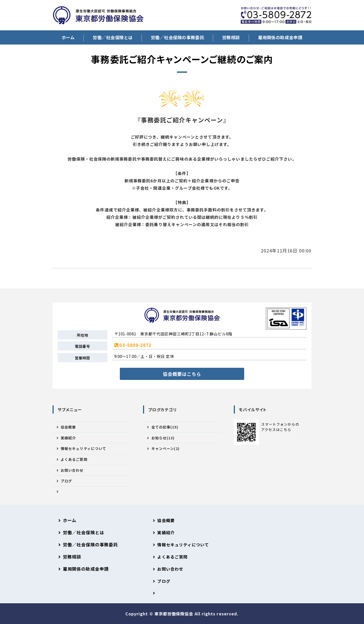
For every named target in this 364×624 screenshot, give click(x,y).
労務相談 (231, 37)
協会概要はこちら (182, 374)
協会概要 (68, 427)
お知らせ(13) (163, 438)
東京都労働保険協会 (175, 614)
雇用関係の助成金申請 (280, 37)
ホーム (68, 37)
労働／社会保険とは (113, 37)
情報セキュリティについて (83, 448)
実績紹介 (68, 438)
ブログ (66, 481)
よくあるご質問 (74, 459)
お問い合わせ (72, 470)
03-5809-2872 (135, 345)
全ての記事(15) (165, 427)
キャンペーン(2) (166, 448)
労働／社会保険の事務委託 (177, 37)
